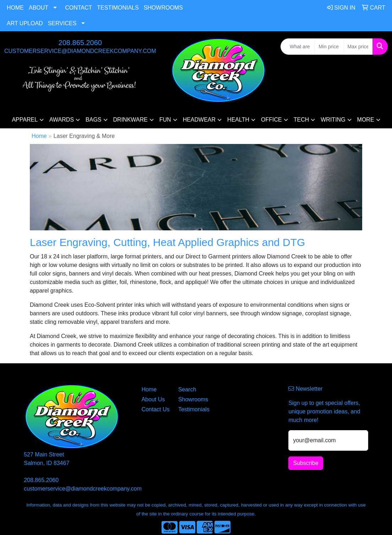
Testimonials (118, 8)
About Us (153, 399)
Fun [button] (165, 120)
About (39, 8)
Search (187, 389)
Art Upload (25, 23)
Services (62, 23)
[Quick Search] (298, 47)
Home (15, 8)
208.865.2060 (80, 43)
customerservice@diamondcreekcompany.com (80, 51)
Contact (78, 8)
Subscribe (306, 463)
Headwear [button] (199, 120)
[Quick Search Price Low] (329, 47)
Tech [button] (301, 120)
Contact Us (155, 409)
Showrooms (163, 8)
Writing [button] (333, 120)
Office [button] (271, 120)
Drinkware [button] (130, 120)
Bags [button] (93, 120)
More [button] (366, 120)
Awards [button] (62, 120)
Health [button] (238, 120)
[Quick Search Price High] (358, 47)
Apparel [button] (25, 120)
